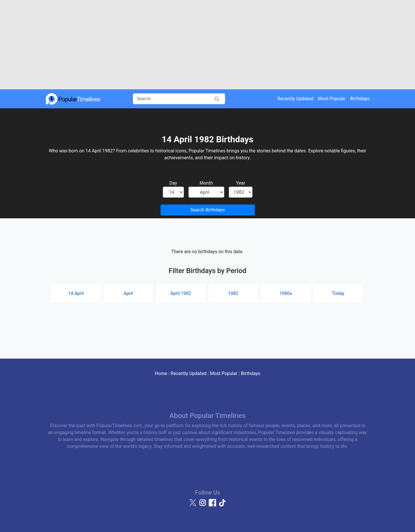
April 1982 (181, 293)
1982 (233, 293)
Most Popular (332, 99)
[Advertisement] (207, 45)
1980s (286, 293)
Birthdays (360, 99)
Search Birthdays (207, 210)
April (128, 293)
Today (338, 293)
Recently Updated (296, 99)
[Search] (179, 99)
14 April (76, 293)
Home (161, 373)
